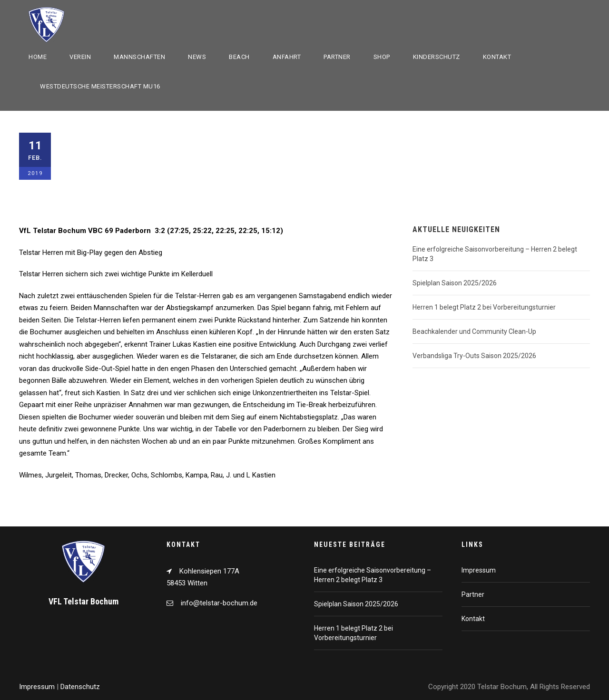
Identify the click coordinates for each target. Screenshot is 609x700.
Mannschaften (139, 57)
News (197, 57)
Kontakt (497, 57)
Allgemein (132, 168)
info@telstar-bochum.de (219, 603)
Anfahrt (287, 57)
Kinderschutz (437, 57)
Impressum (479, 570)
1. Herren (96, 168)
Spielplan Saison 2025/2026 (455, 283)
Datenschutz (80, 687)
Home (38, 57)
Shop (382, 57)
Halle (161, 168)
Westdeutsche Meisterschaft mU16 (100, 86)
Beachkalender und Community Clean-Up (474, 331)
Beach (239, 57)
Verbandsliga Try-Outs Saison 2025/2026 (474, 356)
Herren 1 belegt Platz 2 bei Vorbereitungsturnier (484, 307)
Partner (337, 57)
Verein (80, 57)
